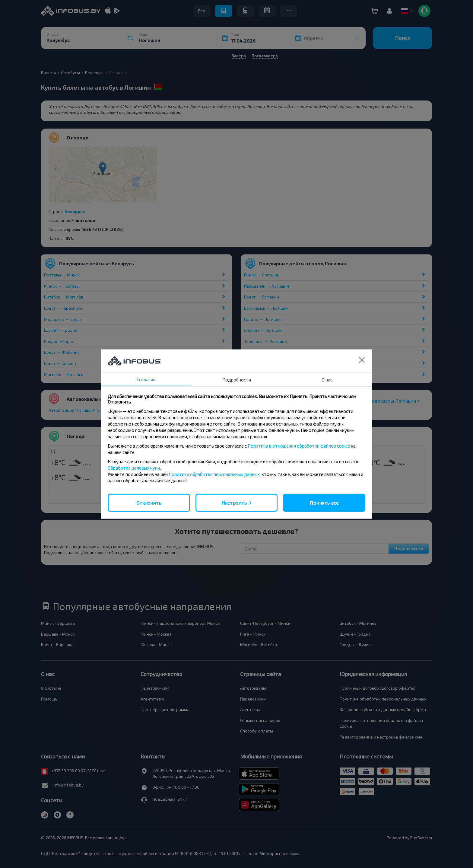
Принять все (324, 502)
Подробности (237, 379)
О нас (327, 379)
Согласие (146, 379)
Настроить (234, 502)
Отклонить (149, 502)
